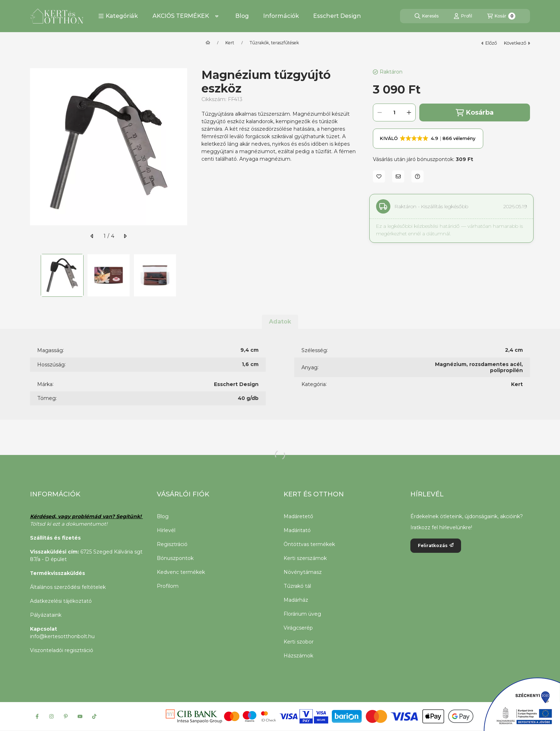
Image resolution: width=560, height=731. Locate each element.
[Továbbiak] (217, 16)
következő (517, 43)
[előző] (92, 236)
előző (489, 43)
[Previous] (34, 275)
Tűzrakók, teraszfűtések (274, 43)
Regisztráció (172, 544)
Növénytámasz (303, 572)
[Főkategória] (208, 43)
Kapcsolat (44, 629)
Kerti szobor (299, 642)
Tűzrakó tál (297, 586)
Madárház (296, 600)
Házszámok (298, 656)
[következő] (125, 236)
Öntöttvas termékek (309, 544)
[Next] (184, 275)
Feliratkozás (436, 545)
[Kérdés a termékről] (417, 176)
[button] (118, 16)
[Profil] (463, 16)
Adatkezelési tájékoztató (61, 601)
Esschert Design (337, 16)
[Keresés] (427, 16)
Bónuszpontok (175, 558)
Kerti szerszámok (305, 558)
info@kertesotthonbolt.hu (62, 636)
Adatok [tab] (280, 322)
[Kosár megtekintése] (501, 16)
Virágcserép (298, 628)
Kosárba (475, 113)
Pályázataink (46, 615)
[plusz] (409, 112)
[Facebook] (37, 716)
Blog (242, 16)
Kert (230, 43)
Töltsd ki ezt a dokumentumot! (69, 524)
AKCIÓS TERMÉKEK (181, 16)
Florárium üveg (302, 614)
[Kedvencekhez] (379, 176)
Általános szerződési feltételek (68, 587)
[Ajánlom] (398, 176)
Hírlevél (166, 530)
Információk (281, 16)
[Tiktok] (94, 716)
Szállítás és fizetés (55, 538)
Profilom (168, 586)
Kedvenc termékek (181, 572)
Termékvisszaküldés (57, 573)
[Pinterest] (66, 716)
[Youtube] (80, 716)
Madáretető (298, 516)
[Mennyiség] (394, 112)
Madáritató (297, 530)
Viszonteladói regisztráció (62, 650)
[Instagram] (51, 716)
